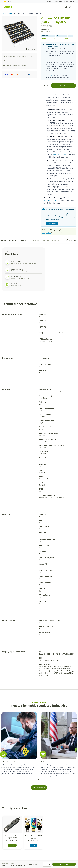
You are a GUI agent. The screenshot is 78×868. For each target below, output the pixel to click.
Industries (56, 240)
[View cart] (70, 7)
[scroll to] (38, 779)
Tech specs (46, 240)
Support (72, 1)
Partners (66, 1)
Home (4, 13)
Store (10, 13)
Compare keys (47, 233)
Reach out (49, 75)
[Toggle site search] (66, 7)
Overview (36, 240)
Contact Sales (58, 1)
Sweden (7, 1)
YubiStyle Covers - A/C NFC (33, 836)
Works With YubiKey (60, 154)
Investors (50, 1)
